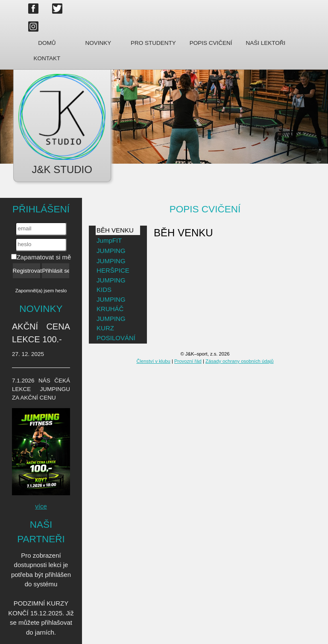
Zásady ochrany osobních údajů (239, 361)
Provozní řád (188, 361)
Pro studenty (153, 43)
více (41, 506)
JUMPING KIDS (111, 285)
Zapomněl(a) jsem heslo (41, 291)
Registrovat (26, 271)
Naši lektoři (265, 43)
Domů (47, 43)
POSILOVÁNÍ (116, 338)
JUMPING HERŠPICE (113, 266)
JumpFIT (109, 240)
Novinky (98, 43)
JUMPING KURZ (111, 323)
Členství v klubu (153, 361)
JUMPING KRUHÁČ (111, 304)
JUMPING (111, 251)
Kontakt (47, 58)
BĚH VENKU (115, 230)
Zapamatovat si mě (41, 257)
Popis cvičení (211, 43)
